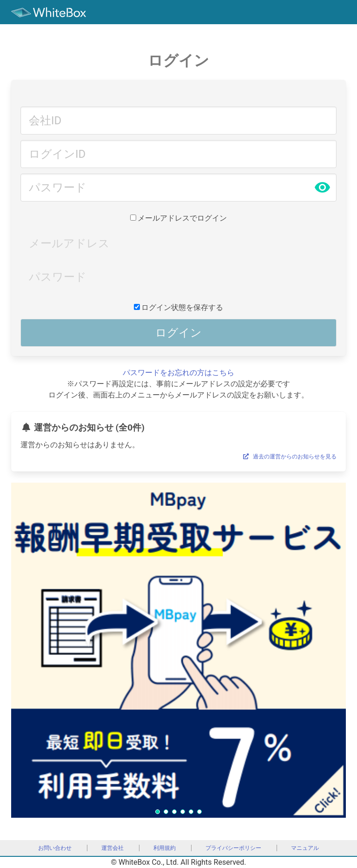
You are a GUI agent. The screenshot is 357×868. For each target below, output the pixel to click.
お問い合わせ (55, 848)
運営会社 (112, 848)
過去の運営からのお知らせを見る (288, 457)
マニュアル (305, 848)
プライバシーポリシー (233, 848)
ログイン (178, 333)
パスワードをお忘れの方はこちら (178, 373)
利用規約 (165, 848)
